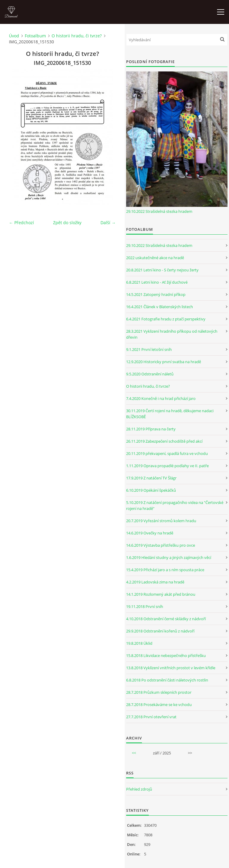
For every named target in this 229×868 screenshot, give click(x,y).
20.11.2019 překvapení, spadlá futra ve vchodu (167, 453)
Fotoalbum (35, 36)
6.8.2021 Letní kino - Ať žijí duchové (157, 282)
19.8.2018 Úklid (139, 643)
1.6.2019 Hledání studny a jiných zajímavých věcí (169, 557)
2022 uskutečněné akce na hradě (155, 258)
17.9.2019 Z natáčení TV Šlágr (151, 478)
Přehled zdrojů (139, 789)
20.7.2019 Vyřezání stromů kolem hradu (161, 521)
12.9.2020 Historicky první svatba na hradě (164, 362)
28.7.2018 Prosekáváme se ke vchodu (159, 705)
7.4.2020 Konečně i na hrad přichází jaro (161, 398)
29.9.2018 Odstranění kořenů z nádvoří (160, 631)
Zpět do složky (67, 223)
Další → (108, 223)
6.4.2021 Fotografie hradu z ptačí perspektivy (166, 319)
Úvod (14, 36)
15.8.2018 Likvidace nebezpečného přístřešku (166, 655)
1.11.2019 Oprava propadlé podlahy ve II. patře (167, 466)
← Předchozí (21, 223)
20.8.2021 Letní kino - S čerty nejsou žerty (162, 270)
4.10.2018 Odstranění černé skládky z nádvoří (166, 619)
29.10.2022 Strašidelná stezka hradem (159, 211)
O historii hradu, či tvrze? (77, 36)
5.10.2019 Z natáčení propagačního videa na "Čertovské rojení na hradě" (175, 505)
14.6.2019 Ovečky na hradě (150, 533)
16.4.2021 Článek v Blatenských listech (160, 307)
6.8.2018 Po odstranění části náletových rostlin (167, 680)
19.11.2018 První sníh (145, 606)
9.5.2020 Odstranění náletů (150, 374)
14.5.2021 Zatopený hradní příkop (156, 294)
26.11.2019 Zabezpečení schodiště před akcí (164, 441)
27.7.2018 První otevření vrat (151, 717)
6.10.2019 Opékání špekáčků (151, 490)
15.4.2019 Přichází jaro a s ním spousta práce (165, 570)
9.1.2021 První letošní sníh (149, 349)
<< (134, 753)
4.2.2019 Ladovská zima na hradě (155, 582)
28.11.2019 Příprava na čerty (151, 429)
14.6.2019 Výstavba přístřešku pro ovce (161, 545)
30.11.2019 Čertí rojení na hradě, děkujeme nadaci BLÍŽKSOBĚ (170, 414)
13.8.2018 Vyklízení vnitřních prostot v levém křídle (171, 668)
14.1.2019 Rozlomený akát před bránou (161, 594)
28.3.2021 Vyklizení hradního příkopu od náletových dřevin (172, 334)
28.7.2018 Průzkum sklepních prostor (159, 692)
